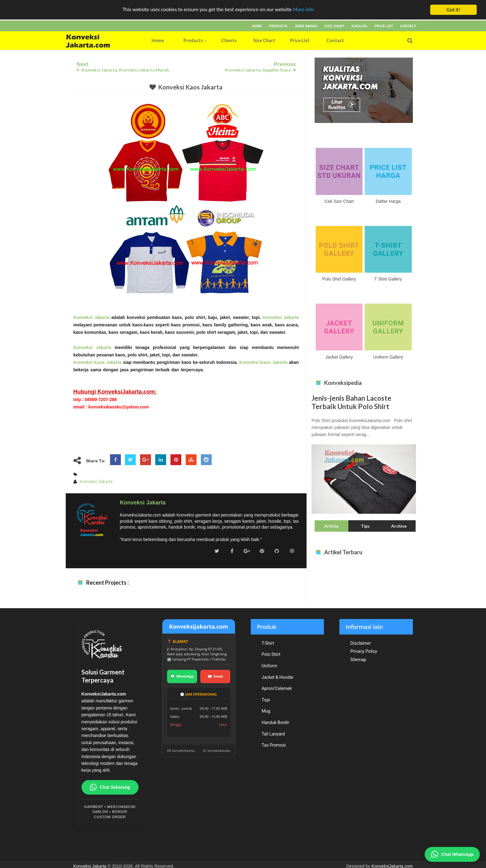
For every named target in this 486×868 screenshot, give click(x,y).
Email (215, 676)
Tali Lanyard (273, 734)
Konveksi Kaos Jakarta (190, 87)
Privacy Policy (364, 651)
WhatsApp (182, 676)
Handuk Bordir (275, 722)
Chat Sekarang (110, 787)
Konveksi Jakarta (92, 317)
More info (303, 10)
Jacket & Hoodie (277, 677)
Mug (266, 711)
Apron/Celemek (277, 688)
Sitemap (358, 660)
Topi (266, 700)
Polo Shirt (271, 654)
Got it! (453, 10)
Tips (365, 526)
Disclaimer (360, 643)
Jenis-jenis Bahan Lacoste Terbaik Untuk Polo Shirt (351, 402)
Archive (399, 526)
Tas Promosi (274, 745)
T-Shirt (268, 643)
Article (331, 526)
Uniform (269, 666)
